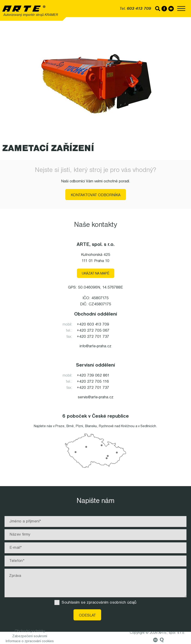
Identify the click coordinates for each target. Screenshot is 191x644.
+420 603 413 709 (93, 324)
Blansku (91, 426)
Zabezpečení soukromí (30, 636)
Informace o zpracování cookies (30, 641)
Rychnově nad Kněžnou (117, 426)
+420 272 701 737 (93, 337)
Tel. (135, 9)
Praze (60, 426)
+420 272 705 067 (93, 331)
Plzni (79, 426)
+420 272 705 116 (93, 382)
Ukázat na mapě (96, 274)
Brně (70, 426)
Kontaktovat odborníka (96, 195)
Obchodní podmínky (30, 631)
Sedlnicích (148, 426)
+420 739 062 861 (93, 376)
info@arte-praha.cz (95, 346)
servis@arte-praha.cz (96, 397)
